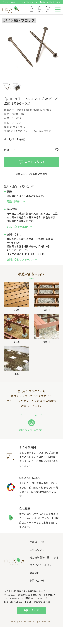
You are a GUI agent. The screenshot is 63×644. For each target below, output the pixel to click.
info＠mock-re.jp (42, 602)
